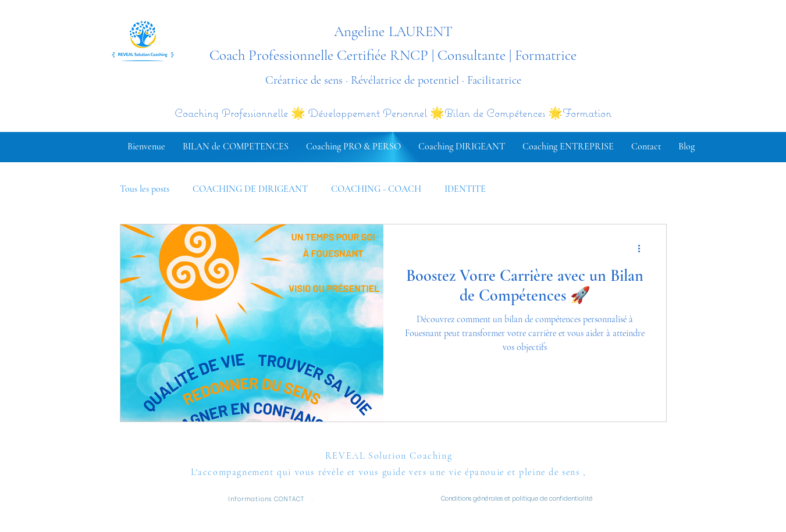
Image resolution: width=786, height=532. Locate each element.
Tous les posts (145, 189)
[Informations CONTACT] (272, 499)
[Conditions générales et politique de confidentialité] (520, 499)
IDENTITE (465, 189)
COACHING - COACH (376, 189)
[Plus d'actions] (643, 248)
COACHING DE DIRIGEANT (250, 189)
